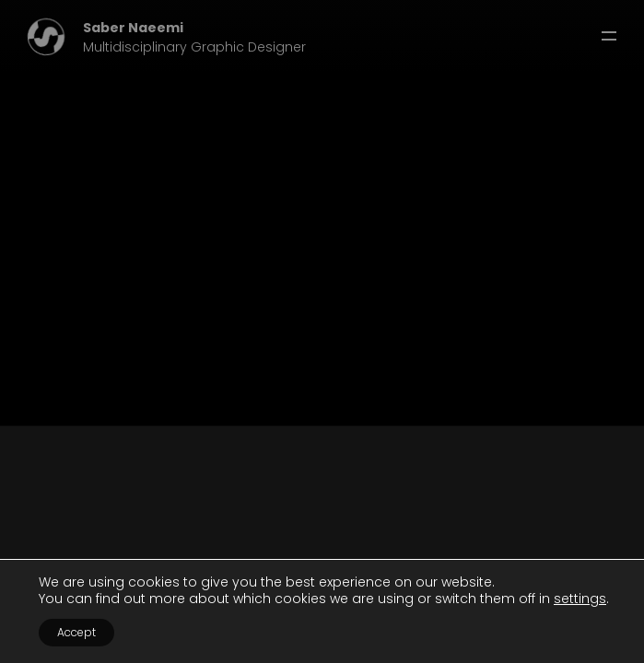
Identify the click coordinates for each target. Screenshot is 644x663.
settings (580, 599)
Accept (76, 632)
